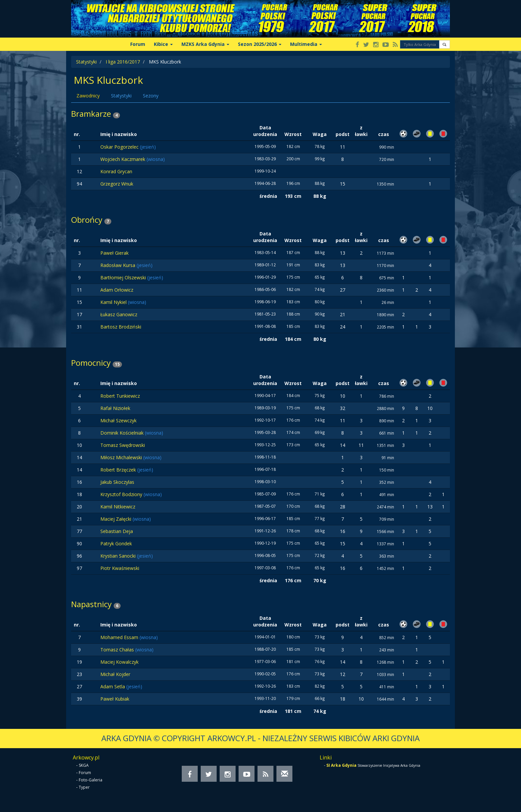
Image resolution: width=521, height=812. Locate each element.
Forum (138, 44)
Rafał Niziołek (115, 408)
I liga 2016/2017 (123, 62)
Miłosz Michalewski (122, 457)
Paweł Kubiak (115, 699)
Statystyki (86, 62)
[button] (444, 44)
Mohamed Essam (120, 637)
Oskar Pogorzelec (120, 147)
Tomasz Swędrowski (123, 445)
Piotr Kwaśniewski (120, 568)
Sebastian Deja (117, 531)
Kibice (163, 44)
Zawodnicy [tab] (88, 96)
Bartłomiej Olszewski (124, 277)
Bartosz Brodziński (121, 327)
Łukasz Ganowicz (119, 314)
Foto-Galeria (91, 780)
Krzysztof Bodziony (122, 494)
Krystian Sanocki (119, 556)
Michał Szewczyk (118, 420)
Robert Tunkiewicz (120, 396)
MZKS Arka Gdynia (205, 44)
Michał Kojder (115, 674)
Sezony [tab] (151, 96)
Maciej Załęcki (116, 519)
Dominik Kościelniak (123, 433)
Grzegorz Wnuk (117, 184)
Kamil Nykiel (114, 302)
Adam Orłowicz (117, 290)
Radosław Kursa (118, 265)
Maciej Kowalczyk (119, 662)
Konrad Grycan (116, 171)
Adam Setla (113, 686)
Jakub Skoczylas (117, 482)
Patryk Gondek (116, 543)
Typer (84, 787)
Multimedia (306, 44)
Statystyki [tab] (121, 96)
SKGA (84, 765)
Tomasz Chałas (118, 650)
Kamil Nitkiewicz (118, 507)
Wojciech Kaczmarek (123, 159)
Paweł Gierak (114, 253)
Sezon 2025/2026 (260, 44)
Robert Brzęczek (119, 470)
